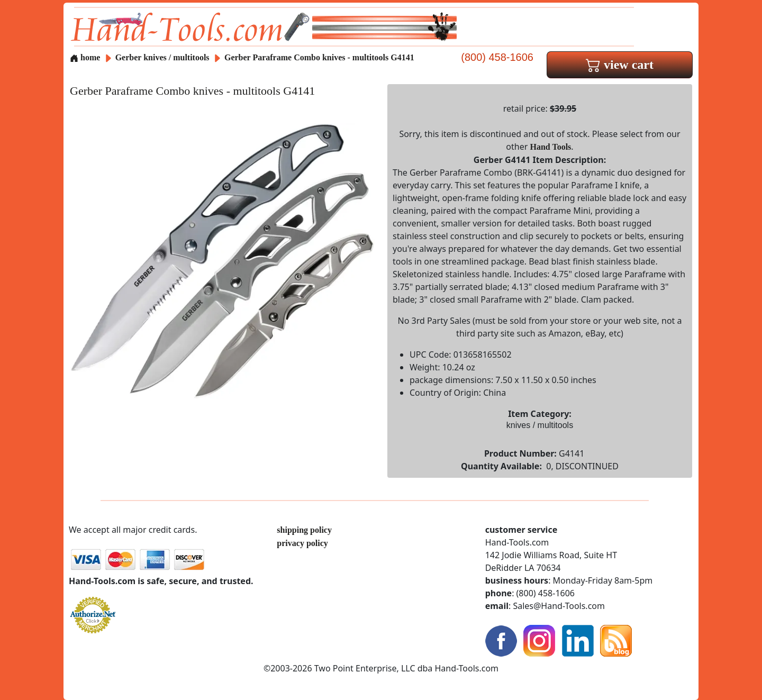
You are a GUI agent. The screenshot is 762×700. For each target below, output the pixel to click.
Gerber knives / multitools (162, 57)
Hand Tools (551, 147)
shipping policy (304, 530)
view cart (620, 65)
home (85, 57)
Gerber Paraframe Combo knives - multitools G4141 (319, 57)
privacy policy (302, 543)
